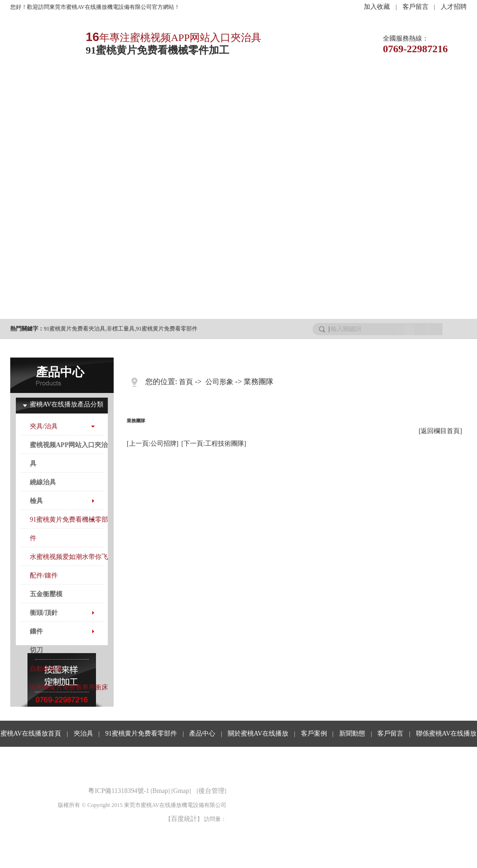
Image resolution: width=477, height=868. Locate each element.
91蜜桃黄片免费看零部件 (167, 329)
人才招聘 (454, 7)
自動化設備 (46, 669)
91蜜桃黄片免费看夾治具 (75, 329)
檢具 (36, 501)
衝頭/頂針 (44, 613)
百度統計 (184, 819)
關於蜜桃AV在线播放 (258, 734)
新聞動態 (307, 87)
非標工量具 (121, 329)
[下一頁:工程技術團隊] (214, 444)
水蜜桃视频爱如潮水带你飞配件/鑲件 (69, 566)
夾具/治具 (44, 426)
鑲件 (36, 631)
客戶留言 (416, 7)
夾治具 (79, 87)
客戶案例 (261, 87)
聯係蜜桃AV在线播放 (446, 734)
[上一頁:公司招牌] (153, 444)
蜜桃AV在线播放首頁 (31, 734)
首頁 (186, 382)
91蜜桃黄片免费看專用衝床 (69, 687)
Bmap (160, 791)
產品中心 (170, 87)
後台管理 (211, 791)
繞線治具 (43, 482)
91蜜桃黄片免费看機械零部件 (69, 529)
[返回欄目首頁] (440, 431)
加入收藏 (377, 7)
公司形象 (219, 382)
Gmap (181, 791)
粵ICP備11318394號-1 (119, 791)
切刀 (36, 650)
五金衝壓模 (46, 594)
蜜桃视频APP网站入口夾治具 (69, 454)
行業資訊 (353, 87)
